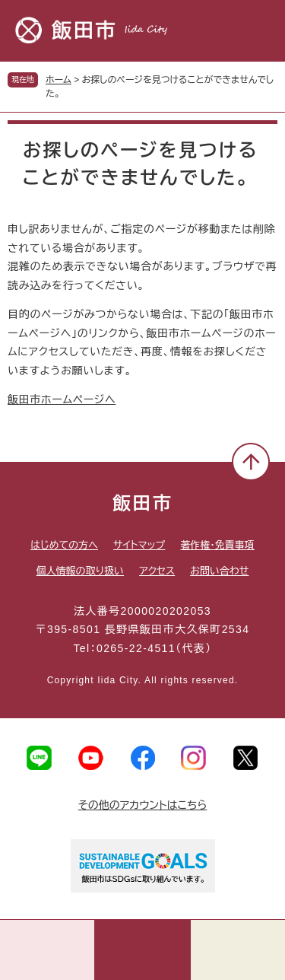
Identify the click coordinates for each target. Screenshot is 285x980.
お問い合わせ (219, 571)
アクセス (157, 571)
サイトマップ (139, 545)
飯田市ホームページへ (62, 399)
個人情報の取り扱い (80, 571)
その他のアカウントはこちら (143, 805)
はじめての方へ (64, 545)
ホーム (59, 80)
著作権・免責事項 (217, 545)
